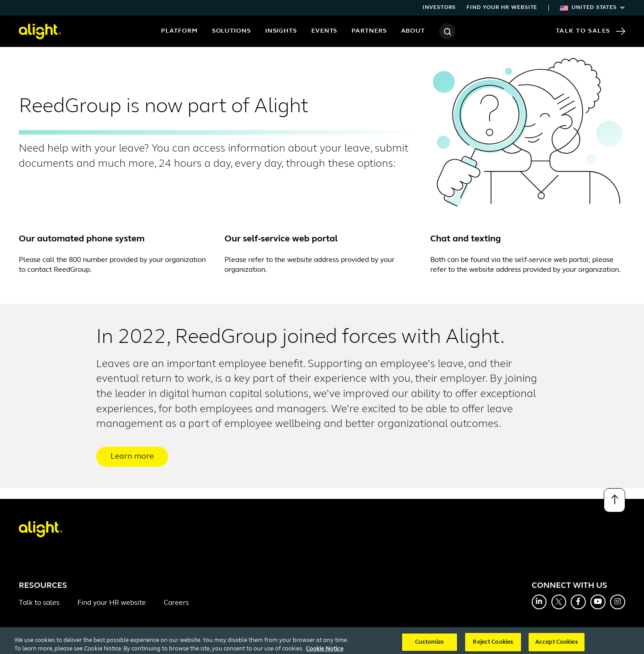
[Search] (447, 31)
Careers (176, 603)
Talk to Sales (591, 31)
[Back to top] (614, 500)
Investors (439, 8)
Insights (281, 31)
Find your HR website (502, 8)
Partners (369, 31)
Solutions (231, 31)
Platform (179, 31)
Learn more (132, 457)
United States (593, 8)
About (413, 31)
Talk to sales (39, 603)
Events (324, 31)
